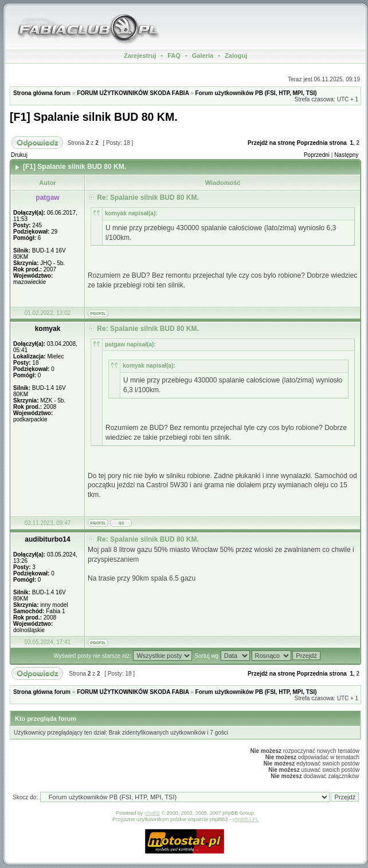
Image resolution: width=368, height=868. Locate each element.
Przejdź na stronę (271, 143)
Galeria (203, 56)
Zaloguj (236, 56)
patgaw (47, 198)
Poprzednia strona (322, 143)
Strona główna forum (42, 93)
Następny (346, 155)
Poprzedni (317, 155)
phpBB (152, 813)
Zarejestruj (140, 56)
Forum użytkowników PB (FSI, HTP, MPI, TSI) (256, 93)
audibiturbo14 (47, 539)
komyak (48, 329)
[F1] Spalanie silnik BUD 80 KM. (94, 117)
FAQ (174, 56)
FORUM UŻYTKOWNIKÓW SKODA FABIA (133, 93)
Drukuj (19, 155)
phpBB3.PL (246, 819)
